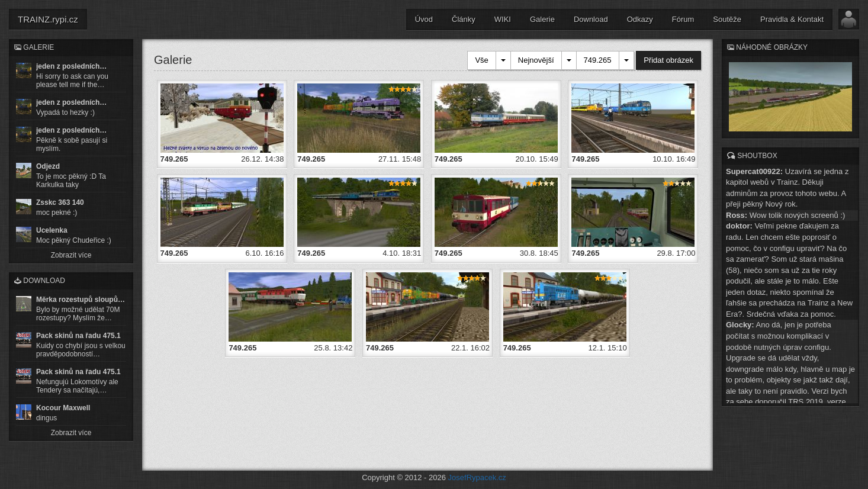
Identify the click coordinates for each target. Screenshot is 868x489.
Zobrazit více (71, 255)
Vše (481, 60)
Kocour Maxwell (63, 408)
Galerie (542, 19)
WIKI (503, 19)
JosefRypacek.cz (477, 477)
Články (464, 19)
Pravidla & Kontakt (792, 19)
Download (591, 19)
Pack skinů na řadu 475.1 (78, 336)
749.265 (598, 60)
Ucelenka (52, 230)
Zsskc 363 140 (60, 202)
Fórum (683, 19)
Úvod (424, 19)
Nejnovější (536, 60)
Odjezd (48, 166)
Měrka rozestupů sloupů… (81, 300)
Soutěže (727, 19)
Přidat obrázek (668, 60)
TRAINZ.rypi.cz (48, 19)
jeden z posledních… (71, 66)
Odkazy (640, 19)
